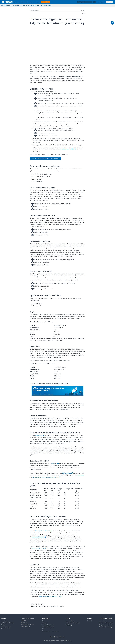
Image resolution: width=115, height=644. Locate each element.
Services (4, 618)
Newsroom (45, 623)
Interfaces (24, 623)
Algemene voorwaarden (106, 623)
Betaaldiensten (26, 627)
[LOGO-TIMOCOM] (7, 2)
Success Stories (70, 621)
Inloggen (109, 2)
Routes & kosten (6, 629)
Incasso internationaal (28, 625)
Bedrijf (68, 618)
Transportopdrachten (27, 618)
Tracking (24, 620)
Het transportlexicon (48, 627)
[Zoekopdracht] (85, 2)
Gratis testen (46, 2)
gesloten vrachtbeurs (8, 623)
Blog (43, 621)
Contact (89, 621)
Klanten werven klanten (73, 623)
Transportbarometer (48, 625)
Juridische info (104, 621)
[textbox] (86, 2)
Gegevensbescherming (106, 625)
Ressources (45, 618)
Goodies (69, 625)
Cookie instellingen (106, 627)
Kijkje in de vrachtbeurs (48, 629)
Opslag (3, 625)
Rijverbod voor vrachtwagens (50, 631)
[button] (112, 23)
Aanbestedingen (6, 627)
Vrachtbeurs (5, 621)
